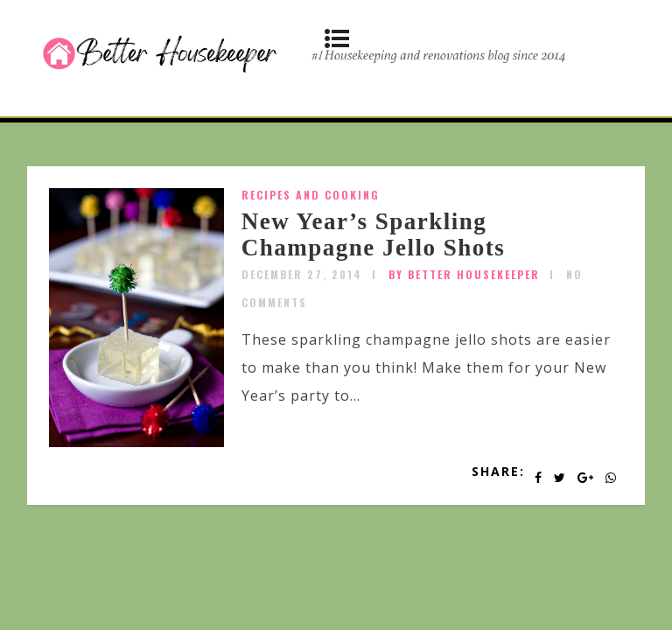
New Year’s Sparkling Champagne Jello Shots (374, 234)
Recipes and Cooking (311, 195)
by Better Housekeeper (464, 274)
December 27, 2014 (302, 274)
